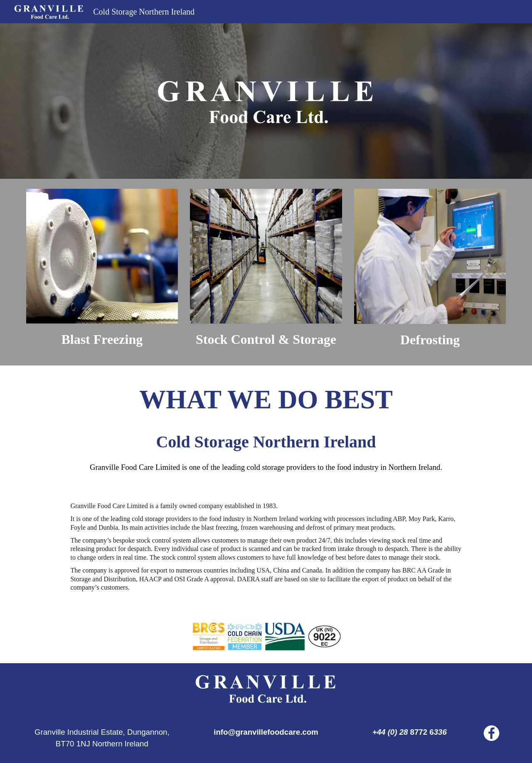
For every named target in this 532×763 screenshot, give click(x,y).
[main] (102, 339)
